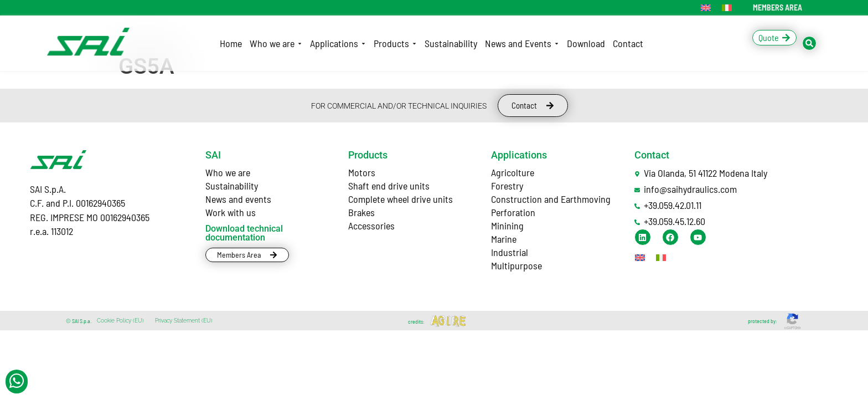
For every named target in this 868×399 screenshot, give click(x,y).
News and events (238, 199)
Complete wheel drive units (401, 199)
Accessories (371, 226)
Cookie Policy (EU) (120, 321)
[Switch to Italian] (727, 7)
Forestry (507, 186)
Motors (362, 172)
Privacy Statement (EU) (184, 321)
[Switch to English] (706, 7)
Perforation (513, 212)
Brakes (361, 212)
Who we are (228, 172)
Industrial (510, 252)
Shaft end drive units (389, 186)
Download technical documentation (244, 233)
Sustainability (232, 186)
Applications (519, 155)
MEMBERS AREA (777, 7)
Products (368, 155)
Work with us (231, 212)
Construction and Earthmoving (551, 199)
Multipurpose (516, 265)
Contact (652, 155)
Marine (504, 239)
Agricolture (513, 172)
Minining (507, 226)
